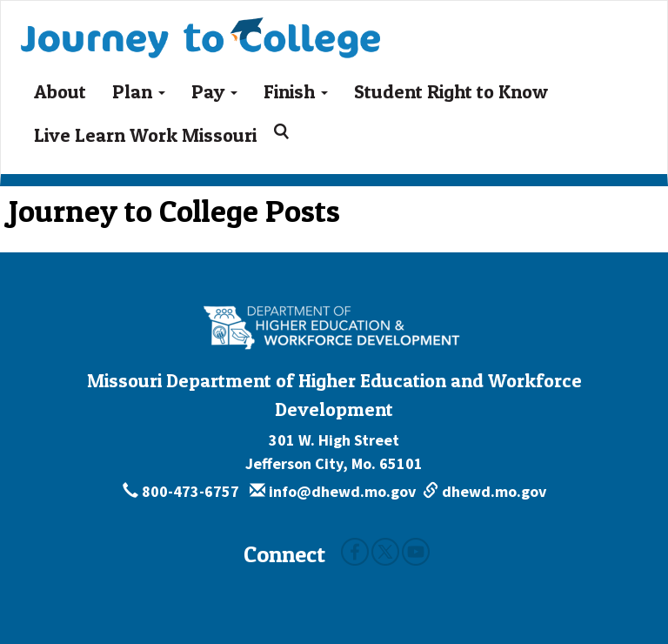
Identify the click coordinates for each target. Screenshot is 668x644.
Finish (296, 91)
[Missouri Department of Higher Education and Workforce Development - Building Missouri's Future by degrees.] (334, 327)
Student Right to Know (451, 91)
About (60, 91)
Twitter (385, 552)
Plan (139, 91)
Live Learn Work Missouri (145, 135)
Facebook (355, 552)
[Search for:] (284, 131)
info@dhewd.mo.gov (333, 491)
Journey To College (200, 29)
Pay (214, 91)
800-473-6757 (183, 491)
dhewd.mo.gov (484, 491)
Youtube (416, 552)
